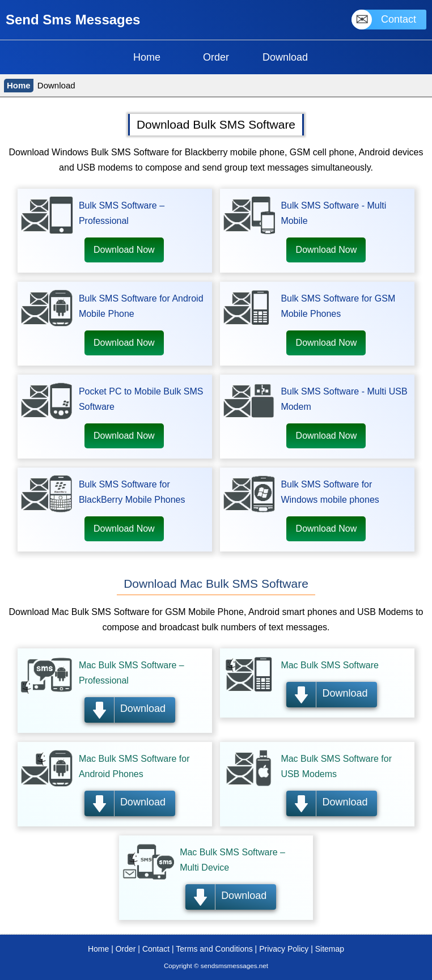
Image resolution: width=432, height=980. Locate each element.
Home (19, 85)
